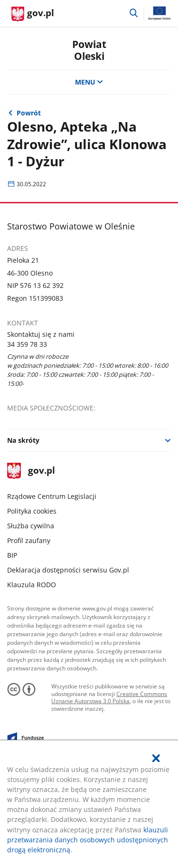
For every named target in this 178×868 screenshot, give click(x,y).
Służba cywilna (31, 526)
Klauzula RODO (32, 585)
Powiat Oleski (89, 50)
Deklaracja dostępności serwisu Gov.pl (68, 570)
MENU (89, 82)
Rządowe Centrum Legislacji (52, 496)
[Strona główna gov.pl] (33, 14)
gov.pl (31, 471)
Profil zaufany (29, 540)
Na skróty (23, 440)
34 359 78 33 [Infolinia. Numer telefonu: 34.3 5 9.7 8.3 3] (27, 344)
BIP (12, 555)
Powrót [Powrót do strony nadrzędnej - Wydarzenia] (29, 113)
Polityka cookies (32, 511)
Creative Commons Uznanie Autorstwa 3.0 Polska (109, 698)
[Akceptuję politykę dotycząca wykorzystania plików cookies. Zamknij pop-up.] (156, 758)
